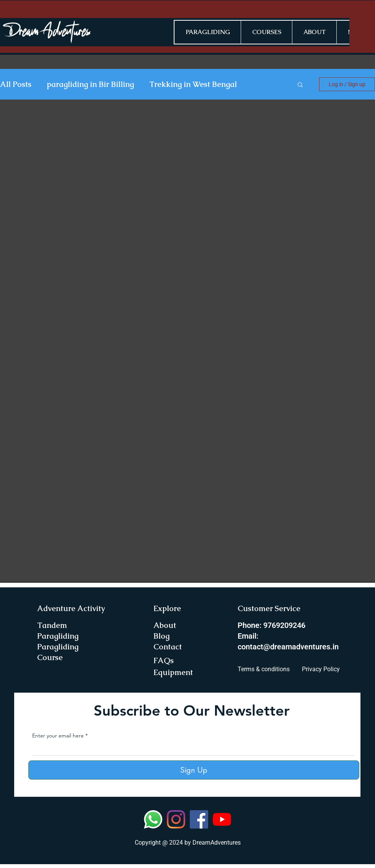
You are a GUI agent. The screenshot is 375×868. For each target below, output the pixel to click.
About (165, 625)
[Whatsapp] (153, 819)
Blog (161, 636)
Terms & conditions (264, 669)
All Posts (16, 84)
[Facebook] (199, 819)
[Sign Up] (194, 770)
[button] (300, 85)
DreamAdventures (217, 843)
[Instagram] (176, 819)
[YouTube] (222, 819)
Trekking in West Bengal (193, 84)
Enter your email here (58, 736)
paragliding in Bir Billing (90, 84)
